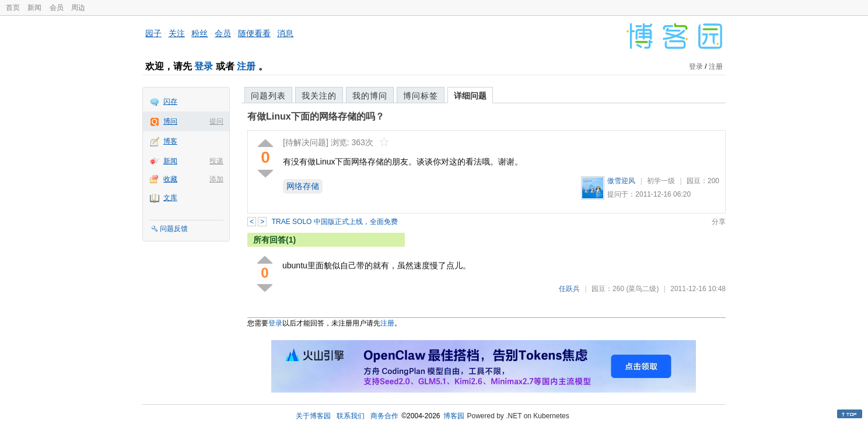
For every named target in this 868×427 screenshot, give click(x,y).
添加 (216, 179)
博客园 (454, 416)
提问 (216, 121)
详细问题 (470, 96)
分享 (719, 222)
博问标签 (421, 96)
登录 (204, 66)
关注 (177, 33)
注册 (246, 66)
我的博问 (370, 96)
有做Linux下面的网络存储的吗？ (316, 116)
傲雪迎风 (621, 181)
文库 (170, 198)
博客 (170, 141)
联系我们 (351, 416)
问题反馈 (174, 229)
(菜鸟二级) (642, 289)
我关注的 (319, 96)
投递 (216, 161)
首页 (13, 8)
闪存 (170, 101)
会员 (57, 8)
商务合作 (384, 416)
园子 (153, 33)
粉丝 (199, 33)
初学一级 (661, 181)
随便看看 (254, 33)
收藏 (170, 179)
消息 (285, 33)
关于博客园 (313, 416)
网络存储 (303, 186)
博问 (170, 121)
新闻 (34, 8)
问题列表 (268, 96)
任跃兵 (569, 289)
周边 (78, 8)
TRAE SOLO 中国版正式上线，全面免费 (335, 222)
